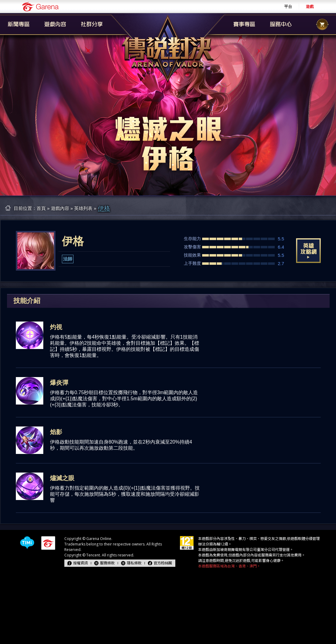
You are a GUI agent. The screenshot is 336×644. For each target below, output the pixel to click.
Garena (40, 7)
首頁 (41, 208)
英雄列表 (83, 208)
